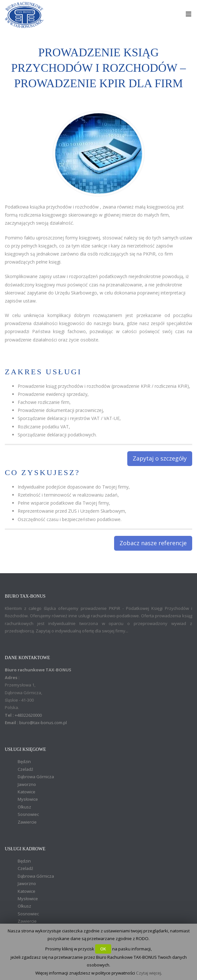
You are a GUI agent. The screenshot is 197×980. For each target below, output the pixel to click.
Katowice (27, 792)
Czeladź (25, 769)
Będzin (24, 761)
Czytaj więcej (148, 973)
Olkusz (24, 807)
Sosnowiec (28, 814)
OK (103, 949)
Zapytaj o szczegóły (160, 458)
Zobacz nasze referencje (153, 543)
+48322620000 (28, 715)
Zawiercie (27, 822)
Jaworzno (27, 784)
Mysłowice (28, 799)
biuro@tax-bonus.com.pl (43, 723)
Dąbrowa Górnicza (36, 777)
